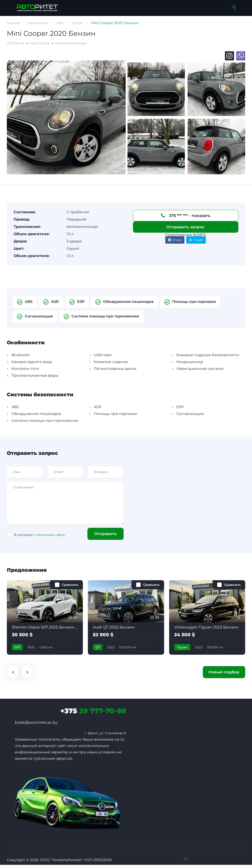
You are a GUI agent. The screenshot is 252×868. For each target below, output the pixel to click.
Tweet (196, 243)
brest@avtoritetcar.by (36, 726)
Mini (66, 23)
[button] (186, 862)
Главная (14, 23)
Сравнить (70, 588)
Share (175, 243)
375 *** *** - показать (186, 219)
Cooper (84, 23)
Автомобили (42, 23)
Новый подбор (224, 675)
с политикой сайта (49, 538)
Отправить (103, 537)
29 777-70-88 (93, 714)
